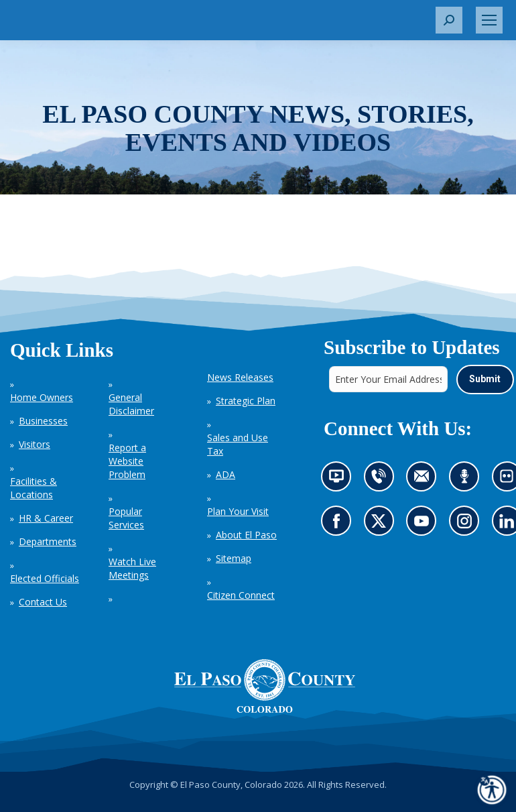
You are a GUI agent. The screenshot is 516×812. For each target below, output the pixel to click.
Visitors (35, 444)
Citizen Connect (241, 595)
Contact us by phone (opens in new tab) (382, 480)
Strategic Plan (246, 401)
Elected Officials (45, 578)
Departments (48, 541)
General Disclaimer (131, 404)
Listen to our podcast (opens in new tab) (467, 480)
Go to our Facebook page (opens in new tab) (339, 525)
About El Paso (246, 535)
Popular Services (126, 518)
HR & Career (46, 518)
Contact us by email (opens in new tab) (425, 480)
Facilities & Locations (34, 488)
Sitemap (234, 558)
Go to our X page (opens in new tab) (382, 525)
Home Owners (42, 397)
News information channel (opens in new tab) (340, 480)
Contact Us (43, 602)
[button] (449, 20)
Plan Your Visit (238, 511)
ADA (225, 474)
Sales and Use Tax (238, 444)
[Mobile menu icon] (489, 20)
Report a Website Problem (127, 461)
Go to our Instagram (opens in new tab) (468, 525)
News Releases (240, 377)
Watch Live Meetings (132, 568)
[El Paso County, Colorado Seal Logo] (265, 686)
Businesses (43, 421)
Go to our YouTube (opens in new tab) (425, 525)
